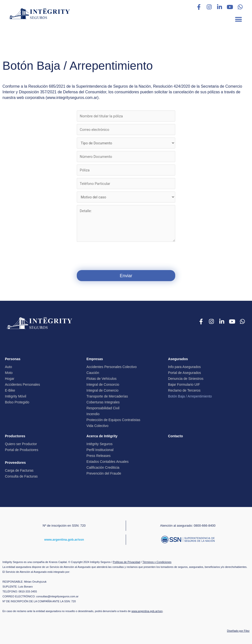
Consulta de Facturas (21, 476)
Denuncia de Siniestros (186, 378)
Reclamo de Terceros (184, 390)
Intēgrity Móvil (16, 396)
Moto (9, 372)
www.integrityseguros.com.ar (72, 98)
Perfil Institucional (100, 449)
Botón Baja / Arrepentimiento (190, 396)
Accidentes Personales (22, 384)
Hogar (10, 378)
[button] (238, 19)
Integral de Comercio (102, 390)
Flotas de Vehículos (101, 378)
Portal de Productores (22, 449)
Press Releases (98, 455)
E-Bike (10, 390)
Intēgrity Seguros (99, 443)
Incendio (93, 413)
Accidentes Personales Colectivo (111, 366)
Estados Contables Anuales (107, 461)
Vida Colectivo (97, 425)
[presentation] (126, 255)
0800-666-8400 (205, 525)
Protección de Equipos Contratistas (113, 419)
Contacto (176, 436)
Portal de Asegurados (185, 372)
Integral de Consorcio (103, 384)
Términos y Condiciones (157, 561)
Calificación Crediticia (103, 467)
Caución (93, 372)
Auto (8, 366)
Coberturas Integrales (103, 402)
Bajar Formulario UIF (184, 384)
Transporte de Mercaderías (107, 396)
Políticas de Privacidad (126, 561)
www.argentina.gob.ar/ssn (64, 538)
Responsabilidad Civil (103, 408)
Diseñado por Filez (238, 629)
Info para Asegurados (184, 366)
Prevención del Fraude (104, 473)
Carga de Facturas (19, 470)
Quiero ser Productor (21, 443)
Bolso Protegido (17, 402)
